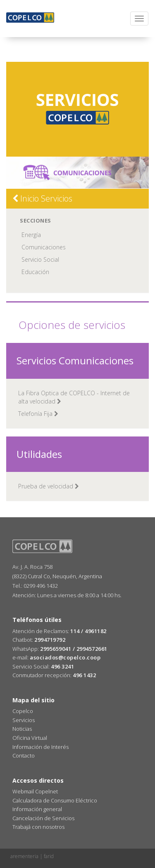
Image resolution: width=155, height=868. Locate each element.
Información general (37, 809)
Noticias (22, 729)
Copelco (23, 711)
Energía (31, 235)
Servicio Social (40, 259)
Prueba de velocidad (49, 486)
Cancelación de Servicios (43, 818)
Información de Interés (41, 747)
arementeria (24, 856)
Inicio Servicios (42, 198)
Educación (35, 272)
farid (49, 856)
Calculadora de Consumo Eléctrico (55, 800)
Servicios (24, 720)
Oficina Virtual (30, 738)
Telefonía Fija (38, 414)
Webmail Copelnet (35, 791)
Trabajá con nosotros (38, 827)
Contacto (24, 755)
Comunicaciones (44, 247)
